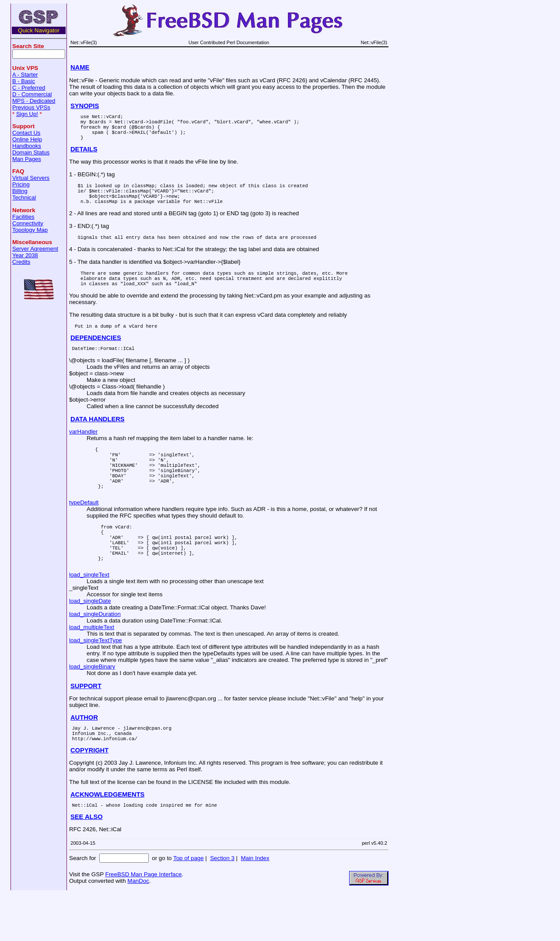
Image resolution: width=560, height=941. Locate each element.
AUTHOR (84, 759)
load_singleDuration (95, 656)
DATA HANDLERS (97, 439)
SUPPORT (86, 728)
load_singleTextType (96, 682)
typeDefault (84, 534)
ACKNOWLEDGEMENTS (107, 840)
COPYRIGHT (89, 796)
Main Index (255, 905)
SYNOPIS (85, 106)
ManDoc (138, 928)
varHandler (83, 451)
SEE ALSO (87, 864)
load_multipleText (92, 669)
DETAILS (84, 156)
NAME (80, 67)
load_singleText (89, 617)
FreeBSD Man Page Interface (143, 922)
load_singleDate (90, 643)
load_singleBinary (92, 708)
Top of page (189, 905)
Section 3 (222, 905)
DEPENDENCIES (96, 356)
